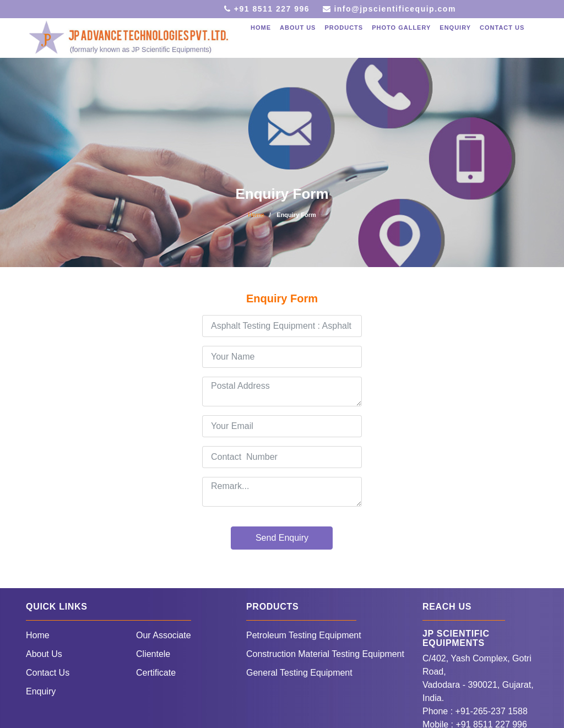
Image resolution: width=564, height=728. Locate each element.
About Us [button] (298, 28)
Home (261, 28)
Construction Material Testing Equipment (325, 654)
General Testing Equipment (299, 673)
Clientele (153, 654)
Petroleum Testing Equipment (304, 635)
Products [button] (344, 28)
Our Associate (164, 635)
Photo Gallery (401, 28)
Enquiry (455, 28)
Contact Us (502, 28)
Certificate (156, 673)
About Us (44, 654)
